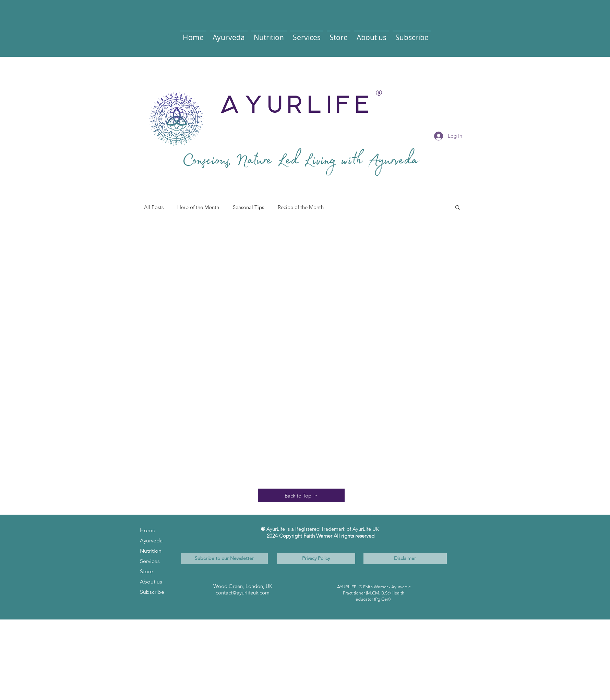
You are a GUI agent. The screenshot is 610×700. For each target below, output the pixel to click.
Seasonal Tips (248, 207)
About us (151, 582)
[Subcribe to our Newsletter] (224, 558)
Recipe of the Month (301, 207)
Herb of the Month (198, 207)
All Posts (154, 207)
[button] (229, 34)
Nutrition (151, 551)
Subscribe (152, 592)
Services (150, 561)
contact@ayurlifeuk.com (243, 593)
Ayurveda (151, 541)
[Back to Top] (301, 495)
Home (148, 530)
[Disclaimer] (405, 558)
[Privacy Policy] (316, 558)
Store (146, 571)
